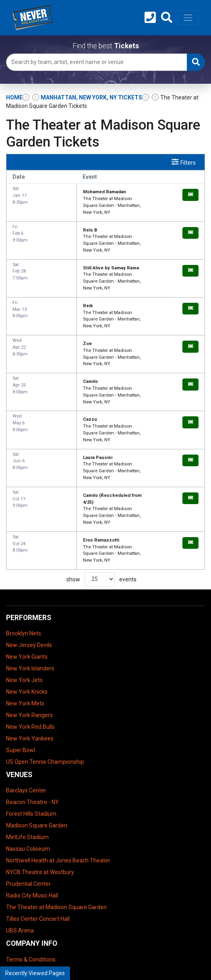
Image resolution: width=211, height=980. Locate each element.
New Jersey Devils (29, 571)
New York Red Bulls (30, 652)
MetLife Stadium (27, 763)
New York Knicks (27, 617)
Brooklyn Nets (24, 559)
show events (101, 505)
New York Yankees (30, 664)
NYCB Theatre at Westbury (40, 798)
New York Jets (24, 606)
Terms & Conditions (31, 885)
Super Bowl (21, 676)
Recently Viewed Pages (35, 973)
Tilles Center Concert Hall (38, 845)
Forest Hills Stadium (31, 740)
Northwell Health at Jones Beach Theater (58, 786)
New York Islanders (30, 594)
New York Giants (27, 582)
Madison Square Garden (37, 751)
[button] (167, 18)
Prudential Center (28, 810)
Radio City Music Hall (32, 821)
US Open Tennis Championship (45, 687)
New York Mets (25, 629)
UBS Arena (20, 856)
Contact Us (20, 908)
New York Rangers (29, 641)
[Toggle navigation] (188, 18)
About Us (18, 897)
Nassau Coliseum (28, 775)
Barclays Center (26, 716)
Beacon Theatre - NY (32, 728)
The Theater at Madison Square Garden (56, 833)
